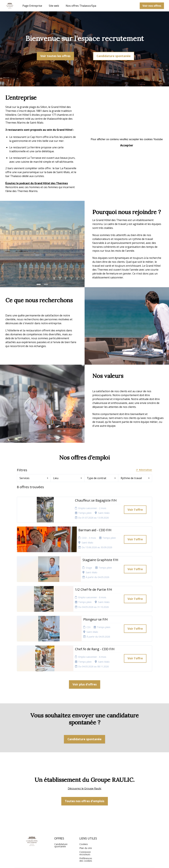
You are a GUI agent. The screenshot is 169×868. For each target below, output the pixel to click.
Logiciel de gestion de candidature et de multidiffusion (84, 862)
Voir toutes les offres (55, 56)
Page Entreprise (32, 6)
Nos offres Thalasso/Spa (81, 6)
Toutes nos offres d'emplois (85, 772)
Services (34, 478)
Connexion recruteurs (85, 825)
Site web (54, 6)
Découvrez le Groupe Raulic (85, 760)
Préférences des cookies (86, 831)
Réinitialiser (144, 470)
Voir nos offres (152, 6)
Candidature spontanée (114, 56)
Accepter (127, 145)
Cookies (84, 815)
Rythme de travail (135, 478)
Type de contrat (101, 478)
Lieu (68, 478)
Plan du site (86, 820)
